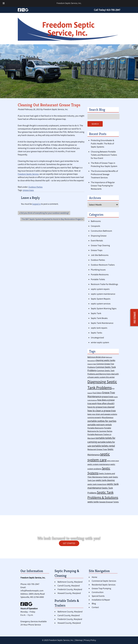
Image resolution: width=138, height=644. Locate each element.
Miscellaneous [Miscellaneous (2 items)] (108, 417)
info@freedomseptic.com (32, 591)
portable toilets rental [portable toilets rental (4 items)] (103, 446)
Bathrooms (96, 221)
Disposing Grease (99, 236)
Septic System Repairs (101, 299)
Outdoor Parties (36, 187)
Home (94, 577)
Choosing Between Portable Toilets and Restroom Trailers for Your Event (104, 155)
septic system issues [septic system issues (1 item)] (113, 461)
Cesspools (95, 226)
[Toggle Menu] (4, 3)
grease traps (28, 190)
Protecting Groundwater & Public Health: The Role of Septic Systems (102, 144)
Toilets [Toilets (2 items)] (116, 502)
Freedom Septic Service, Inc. (69, 3)
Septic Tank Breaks (99, 318)
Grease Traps (97, 250)
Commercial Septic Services (104, 581)
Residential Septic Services (104, 585)
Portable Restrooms (100, 275)
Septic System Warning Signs (104, 308)
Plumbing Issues (98, 270)
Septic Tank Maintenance (102, 323)
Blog (94, 604)
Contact (95, 607)
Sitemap (79, 640)
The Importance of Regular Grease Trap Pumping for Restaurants (103, 186)
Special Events (98, 596)
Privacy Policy (90, 640)
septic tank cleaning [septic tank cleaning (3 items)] (105, 480)
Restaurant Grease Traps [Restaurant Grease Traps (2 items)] (97, 449)
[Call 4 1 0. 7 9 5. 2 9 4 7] (113, 10)
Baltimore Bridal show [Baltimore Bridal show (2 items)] (96, 357)
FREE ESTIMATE (135, 318)
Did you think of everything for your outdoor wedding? (45, 213)
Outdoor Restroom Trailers (103, 265)
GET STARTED (69, 543)
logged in (37, 204)
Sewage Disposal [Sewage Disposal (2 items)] (106, 502)
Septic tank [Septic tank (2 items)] (108, 477)
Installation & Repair (101, 600)
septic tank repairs (99, 328)
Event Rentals (97, 241)
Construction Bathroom (101, 231)
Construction (98, 592)
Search (95, 124)
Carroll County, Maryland (69, 586)
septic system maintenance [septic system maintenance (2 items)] (99, 464)
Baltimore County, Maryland (70, 582)
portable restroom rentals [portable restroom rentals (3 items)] (100, 425)
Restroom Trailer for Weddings (104, 284)
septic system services (101, 304)
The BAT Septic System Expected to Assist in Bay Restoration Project (52, 219)
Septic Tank (96, 313)
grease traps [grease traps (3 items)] (107, 397)
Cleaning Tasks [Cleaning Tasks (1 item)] (92, 364)
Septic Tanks (96, 333)
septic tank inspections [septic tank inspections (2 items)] (97, 484)
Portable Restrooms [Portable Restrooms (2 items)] (96, 428)
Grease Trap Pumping (101, 588)
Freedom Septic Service (28, 174)
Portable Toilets (98, 279)
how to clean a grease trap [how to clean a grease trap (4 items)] (102, 410)
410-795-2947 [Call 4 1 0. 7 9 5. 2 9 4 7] (33, 584)
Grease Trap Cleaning (100, 245)
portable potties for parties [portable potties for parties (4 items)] (102, 421)
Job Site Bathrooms (100, 255)
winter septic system (100, 342)
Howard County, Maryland (69, 593)
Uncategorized (97, 338)
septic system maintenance (103, 294)
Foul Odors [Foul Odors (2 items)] (97, 393)
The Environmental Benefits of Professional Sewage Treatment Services (104, 174)
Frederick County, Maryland (70, 589)
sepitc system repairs (100, 289)
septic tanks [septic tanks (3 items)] (93, 502)
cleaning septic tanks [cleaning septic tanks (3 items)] (105, 360)
